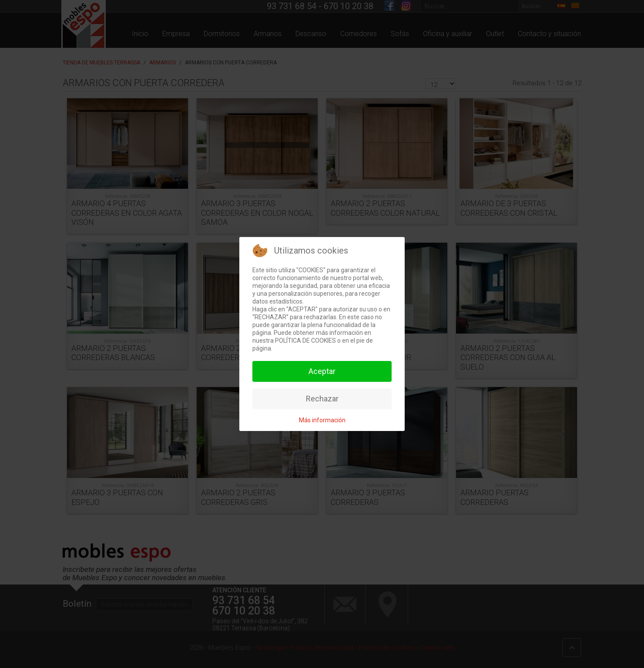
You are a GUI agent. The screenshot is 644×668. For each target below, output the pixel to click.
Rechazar (322, 399)
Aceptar (322, 371)
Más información (322, 420)
